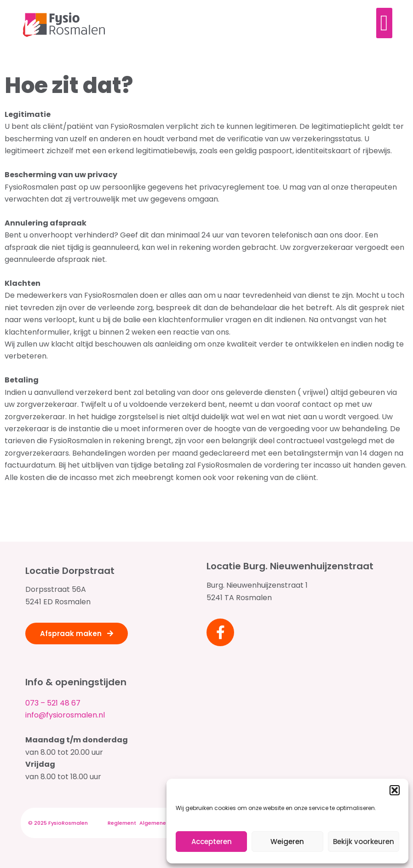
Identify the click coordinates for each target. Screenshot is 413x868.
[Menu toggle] (384, 23)
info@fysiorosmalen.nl (65, 715)
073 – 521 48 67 (53, 703)
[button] (395, 790)
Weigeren (287, 842)
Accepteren (212, 842)
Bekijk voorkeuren (364, 842)
